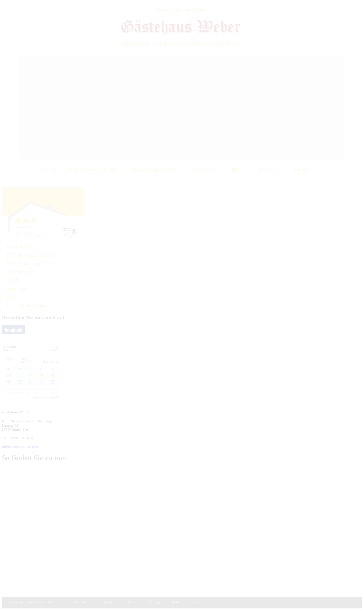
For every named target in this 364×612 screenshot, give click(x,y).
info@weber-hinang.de (20, 446)
